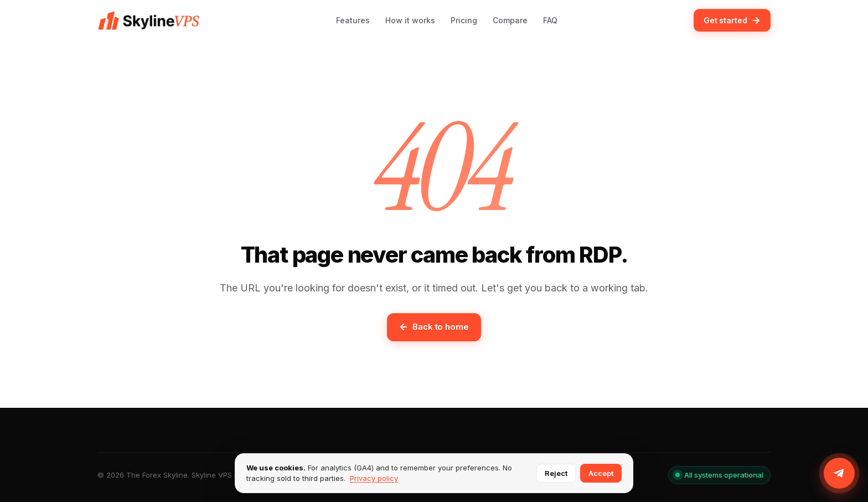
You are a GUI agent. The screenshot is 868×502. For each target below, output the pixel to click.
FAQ (550, 20)
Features (353, 20)
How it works (410, 20)
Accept (601, 473)
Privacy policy (374, 478)
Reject (556, 473)
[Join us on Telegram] (839, 473)
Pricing (464, 20)
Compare (510, 20)
